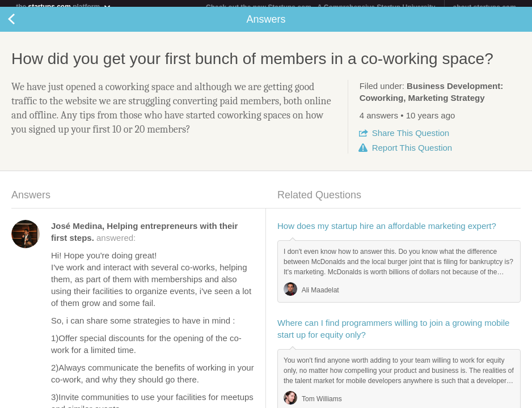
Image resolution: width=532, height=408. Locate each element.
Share (411, 140)
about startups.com (485, 7)
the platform (64, 7)
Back (23, 26)
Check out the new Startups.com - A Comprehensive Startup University (321, 7)
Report (412, 154)
